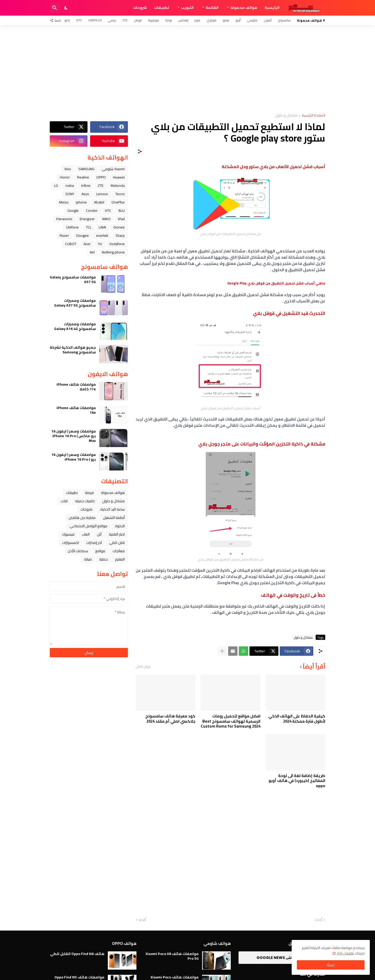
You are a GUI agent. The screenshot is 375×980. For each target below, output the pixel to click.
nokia (70, 186)
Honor (65, 177)
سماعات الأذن (78, 551)
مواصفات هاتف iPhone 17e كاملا (76, 387)
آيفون (268, 20)
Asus (85, 194)
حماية (104, 559)
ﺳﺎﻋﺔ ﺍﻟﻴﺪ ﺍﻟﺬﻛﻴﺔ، (112, 509)
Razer (64, 236)
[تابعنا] (57, 20)
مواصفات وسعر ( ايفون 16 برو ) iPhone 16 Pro (74, 457)
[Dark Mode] (66, 8)
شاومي (252, 20)
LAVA (102, 227)
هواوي (211, 20)
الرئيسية (272, 8)
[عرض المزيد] (222, 651)
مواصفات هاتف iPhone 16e (76, 410)
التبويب (187, 8)
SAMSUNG (86, 169)
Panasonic (64, 219)
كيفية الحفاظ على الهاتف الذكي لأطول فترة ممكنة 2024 (297, 719)
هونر (197, 20)
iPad (121, 219)
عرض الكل (143, 666)
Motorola (118, 186)
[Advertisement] (187, 69)
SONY (70, 194)
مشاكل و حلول (286, 116)
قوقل (138, 20)
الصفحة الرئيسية (314, 116)
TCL (89, 227)
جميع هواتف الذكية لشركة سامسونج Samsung (73, 350)
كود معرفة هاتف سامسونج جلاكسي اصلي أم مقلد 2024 (170, 719)
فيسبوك (68, 534)
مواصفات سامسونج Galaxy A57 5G (73, 279)
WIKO (106, 219)
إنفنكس (183, 20)
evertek (102, 236)
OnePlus (95, 20)
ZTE (125, 20)
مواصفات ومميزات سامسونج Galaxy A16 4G (75, 326)
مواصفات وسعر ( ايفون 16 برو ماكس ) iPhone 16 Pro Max (74, 436)
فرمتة (89, 493)
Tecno (120, 194)
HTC (79, 20)
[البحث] (55, 8)
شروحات (140, 8)
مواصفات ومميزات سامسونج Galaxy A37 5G (75, 303)
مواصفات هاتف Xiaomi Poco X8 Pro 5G (172, 956)
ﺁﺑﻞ (99, 534)
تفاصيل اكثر (345, 953)
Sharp (120, 236)
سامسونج (284, 20)
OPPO (101, 177)
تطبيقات (162, 8)
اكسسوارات (70, 543)
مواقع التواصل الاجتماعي (88, 526)
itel (92, 252)
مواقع (100, 551)
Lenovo (102, 194)
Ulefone (72, 227)
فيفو (226, 20)
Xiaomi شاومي (113, 169)
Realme (83, 177)
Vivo (68, 169)
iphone (81, 202)
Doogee (83, 236)
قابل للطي (117, 543)
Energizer (87, 219)
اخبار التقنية (117, 534)
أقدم (142, 920)
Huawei (119, 177)
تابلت (64, 501)
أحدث (318, 920)
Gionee (119, 227)
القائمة (212, 8)
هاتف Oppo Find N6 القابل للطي (77, 954)
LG (56, 186)
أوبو (238, 20)
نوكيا (169, 20)
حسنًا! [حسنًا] (331, 965)
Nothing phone (113, 252)
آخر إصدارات (94, 543)
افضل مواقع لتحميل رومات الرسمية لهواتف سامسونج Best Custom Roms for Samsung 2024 (231, 721)
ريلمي (112, 20)
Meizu (64, 202)
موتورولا (154, 20)
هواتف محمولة (244, 8)
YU (100, 244)
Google (73, 211)
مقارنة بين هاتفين (82, 518)
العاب (86, 534)
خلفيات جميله (85, 501)
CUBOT (71, 244)
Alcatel (99, 202)
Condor (92, 211)
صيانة (88, 559)
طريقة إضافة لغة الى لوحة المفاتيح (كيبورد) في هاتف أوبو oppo (297, 781)
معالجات (119, 551)
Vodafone (117, 244)
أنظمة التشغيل (114, 518)
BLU (122, 211)
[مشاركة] (140, 151)
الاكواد (120, 526)
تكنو (67, 20)
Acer (87, 244)
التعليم (120, 559)
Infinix (86, 186)
